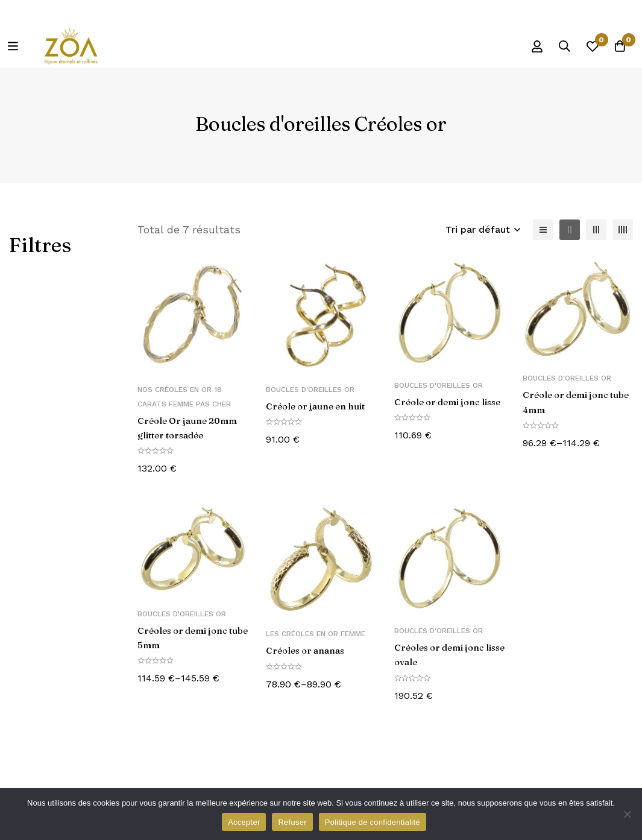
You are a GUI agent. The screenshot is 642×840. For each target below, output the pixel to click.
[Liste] (543, 230)
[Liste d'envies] (587, 46)
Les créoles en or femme (316, 634)
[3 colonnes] (596, 230)
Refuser (292, 822)
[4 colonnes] (623, 230)
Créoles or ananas (309, 650)
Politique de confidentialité (373, 822)
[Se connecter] (527, 46)
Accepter (244, 822)
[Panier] (617, 46)
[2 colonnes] (570, 230)
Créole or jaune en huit (319, 406)
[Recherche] (557, 46)
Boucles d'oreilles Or (310, 390)
